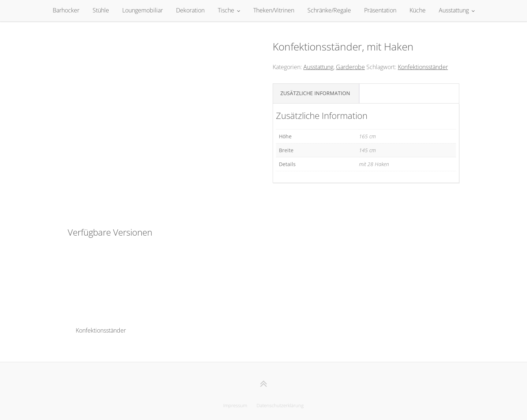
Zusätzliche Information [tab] (315, 93)
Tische (226, 10)
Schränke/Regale (329, 10)
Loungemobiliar (143, 10)
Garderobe (350, 67)
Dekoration (190, 10)
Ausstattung (454, 10)
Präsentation (380, 10)
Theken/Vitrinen (274, 10)
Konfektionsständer (423, 67)
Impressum (235, 405)
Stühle (101, 10)
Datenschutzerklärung (280, 405)
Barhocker (66, 10)
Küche (418, 10)
